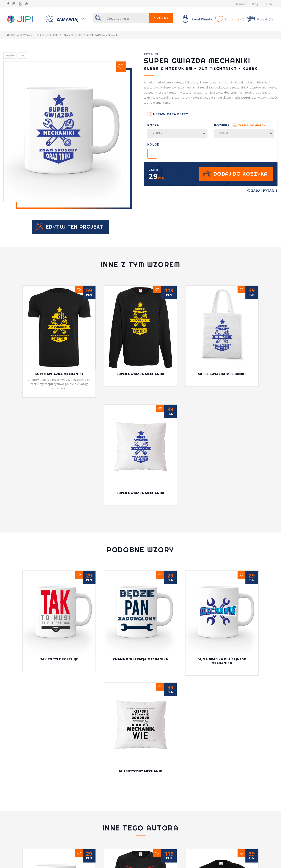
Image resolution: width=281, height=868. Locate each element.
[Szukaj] (126, 18)
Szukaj (161, 18)
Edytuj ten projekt (75, 227)
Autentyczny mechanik (140, 771)
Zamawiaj (68, 19)
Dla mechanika (73, 35)
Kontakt (241, 4)
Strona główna (18, 35)
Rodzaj (154, 125)
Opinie (268, 4)
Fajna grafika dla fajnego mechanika (222, 661)
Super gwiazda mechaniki (59, 374)
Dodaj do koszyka (241, 174)
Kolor (153, 144)
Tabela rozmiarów (252, 125)
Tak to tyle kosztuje (59, 659)
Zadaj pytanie (263, 190)
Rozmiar (240, 125)
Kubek (179, 133)
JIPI (156, 54)
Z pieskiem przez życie (222, 864)
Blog (255, 4)
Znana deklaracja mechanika (140, 659)
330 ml (246, 133)
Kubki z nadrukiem (47, 35)
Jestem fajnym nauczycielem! (140, 864)
